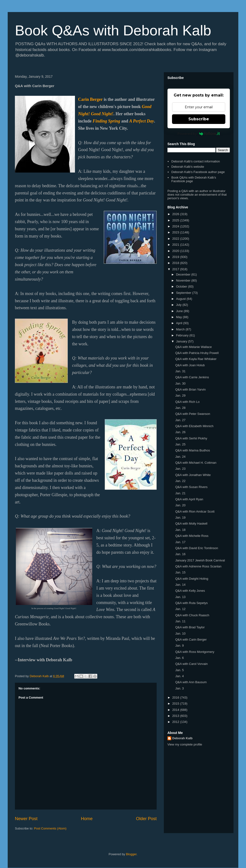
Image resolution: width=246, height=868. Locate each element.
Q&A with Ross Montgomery (195, 652)
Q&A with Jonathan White (193, 475)
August (181, 299)
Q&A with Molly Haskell (191, 524)
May (179, 317)
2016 (176, 698)
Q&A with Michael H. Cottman (196, 463)
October (182, 286)
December (184, 274)
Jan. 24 (180, 457)
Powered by (199, 134)
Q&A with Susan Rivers (191, 487)
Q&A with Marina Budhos (193, 450)
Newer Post (26, 819)
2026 (176, 214)
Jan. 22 (180, 481)
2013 (176, 716)
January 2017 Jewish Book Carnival (200, 560)
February (183, 335)
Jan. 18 (180, 530)
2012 (176, 722)
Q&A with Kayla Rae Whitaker (196, 359)
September (184, 293)
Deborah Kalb (182, 738)
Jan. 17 (180, 542)
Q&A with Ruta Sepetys (191, 603)
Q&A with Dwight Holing (192, 579)
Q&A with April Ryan (189, 499)
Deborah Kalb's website (188, 167)
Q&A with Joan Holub (190, 365)
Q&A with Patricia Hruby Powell (197, 353)
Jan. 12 (180, 609)
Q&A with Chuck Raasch (192, 615)
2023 (176, 232)
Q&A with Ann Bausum (191, 682)
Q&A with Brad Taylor (190, 627)
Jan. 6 (179, 658)
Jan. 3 (179, 688)
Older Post (146, 819)
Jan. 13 (180, 597)
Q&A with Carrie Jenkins (192, 377)
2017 (176, 269)
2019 (176, 257)
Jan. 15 (180, 572)
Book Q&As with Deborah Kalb (113, 30)
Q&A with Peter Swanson (193, 414)
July (179, 305)
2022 (176, 239)
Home (87, 819)
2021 (176, 245)
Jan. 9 (179, 646)
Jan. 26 (180, 432)
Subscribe (199, 119)
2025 (176, 220)
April (180, 323)
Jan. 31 (180, 371)
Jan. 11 (180, 621)
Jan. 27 (180, 420)
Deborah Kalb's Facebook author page (198, 172)
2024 (176, 226)
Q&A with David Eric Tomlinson (197, 548)
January (182, 341)
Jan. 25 (180, 444)
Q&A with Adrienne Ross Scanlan (198, 566)
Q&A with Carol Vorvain (191, 664)
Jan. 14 (180, 585)
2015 (176, 704)
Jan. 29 (180, 395)
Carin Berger (90, 99)
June (180, 311)
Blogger (131, 854)
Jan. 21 (180, 493)
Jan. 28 (180, 408)
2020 (176, 251)
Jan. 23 (180, 469)
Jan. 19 (180, 518)
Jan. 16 (180, 554)
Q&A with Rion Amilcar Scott (195, 511)
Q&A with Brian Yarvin (190, 389)
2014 (176, 710)
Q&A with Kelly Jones (190, 591)
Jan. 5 (179, 670)
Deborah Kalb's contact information (196, 161)
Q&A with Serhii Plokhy (191, 438)
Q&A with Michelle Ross (192, 536)
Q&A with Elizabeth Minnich (194, 426)
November (184, 280)
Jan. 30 (180, 383)
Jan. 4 (179, 676)
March (181, 329)
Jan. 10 (180, 633)
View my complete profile (185, 744)
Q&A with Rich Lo (187, 402)
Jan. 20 (180, 505)
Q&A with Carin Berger (191, 640)
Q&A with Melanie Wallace (193, 347)
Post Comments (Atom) (50, 828)
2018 (176, 263)
